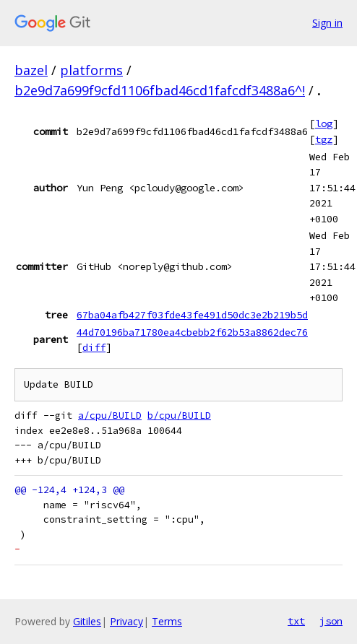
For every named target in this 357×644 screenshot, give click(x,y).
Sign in (327, 23)
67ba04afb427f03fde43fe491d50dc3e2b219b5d (192, 315)
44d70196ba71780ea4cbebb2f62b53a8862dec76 (192, 332)
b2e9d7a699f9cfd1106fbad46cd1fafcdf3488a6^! (160, 90)
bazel (31, 70)
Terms (167, 621)
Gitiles (87, 621)
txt (296, 621)
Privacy (126, 621)
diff (94, 347)
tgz (324, 139)
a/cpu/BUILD (110, 415)
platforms (91, 70)
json (331, 621)
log (324, 123)
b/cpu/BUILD (179, 415)
